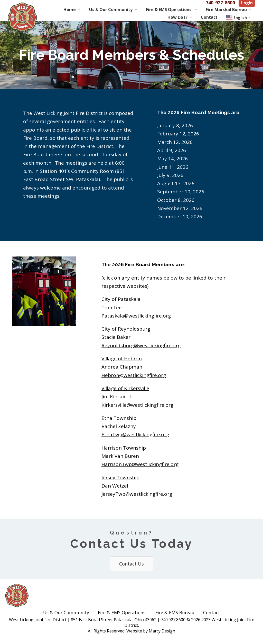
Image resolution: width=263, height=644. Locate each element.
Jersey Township (120, 478)
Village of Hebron (122, 359)
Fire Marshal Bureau (226, 9)
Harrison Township (124, 448)
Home (70, 9)
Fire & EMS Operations (169, 9)
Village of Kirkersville (125, 388)
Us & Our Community (111, 9)
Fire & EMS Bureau (175, 612)
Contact (209, 17)
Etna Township (119, 418)
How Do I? (177, 17)
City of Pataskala (121, 299)
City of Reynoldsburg (126, 329)
